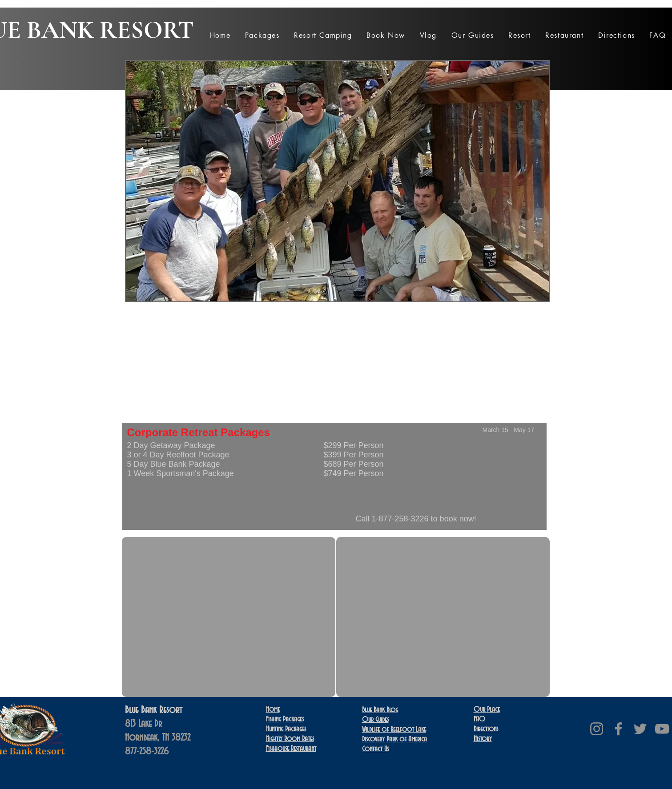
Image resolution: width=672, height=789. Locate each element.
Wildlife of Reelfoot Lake (394, 729)
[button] (262, 35)
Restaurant (291, 749)
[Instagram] (597, 729)
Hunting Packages (286, 729)
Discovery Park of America (394, 739)
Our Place (487, 709)
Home (273, 709)
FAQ (479, 719)
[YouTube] (662, 729)
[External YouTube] (229, 617)
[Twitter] (640, 729)
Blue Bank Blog (380, 710)
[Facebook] (618, 729)
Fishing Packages (285, 719)
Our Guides (375, 720)
